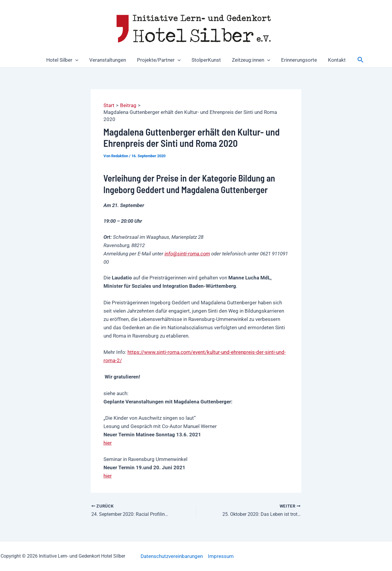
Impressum (221, 556)
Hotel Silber (65, 60)
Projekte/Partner (160, 60)
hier (108, 443)
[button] (78, 60)
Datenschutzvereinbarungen (172, 556)
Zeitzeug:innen (250, 60)
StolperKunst (206, 60)
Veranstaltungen (109, 60)
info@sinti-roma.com (187, 254)
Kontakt (334, 60)
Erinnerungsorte (297, 60)
